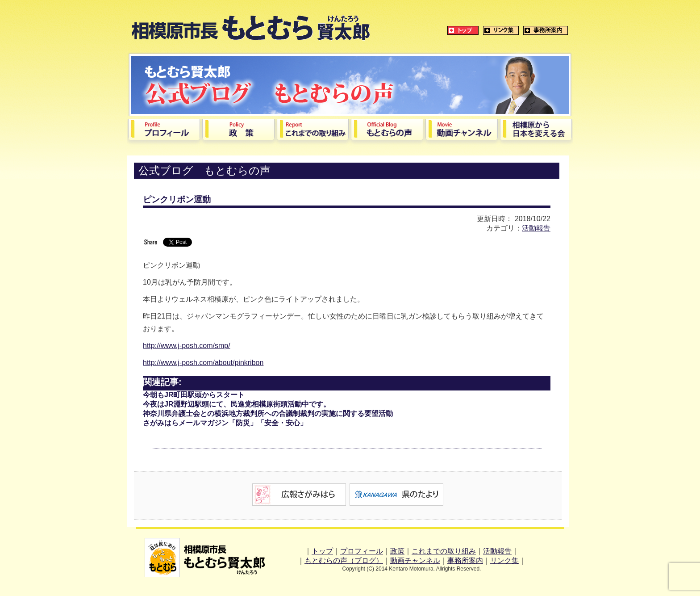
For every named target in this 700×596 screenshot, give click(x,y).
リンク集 (504, 560)
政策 (397, 551)
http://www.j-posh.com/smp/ (187, 346)
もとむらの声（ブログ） (344, 560)
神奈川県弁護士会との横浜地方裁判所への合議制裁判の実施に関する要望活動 (268, 413)
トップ (322, 551)
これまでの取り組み (444, 551)
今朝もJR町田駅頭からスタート (194, 395)
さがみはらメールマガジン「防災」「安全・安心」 (225, 423)
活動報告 (536, 228)
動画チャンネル (415, 560)
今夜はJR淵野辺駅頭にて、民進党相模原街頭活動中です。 (237, 404)
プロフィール (362, 551)
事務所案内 (465, 560)
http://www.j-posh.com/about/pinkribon (203, 363)
